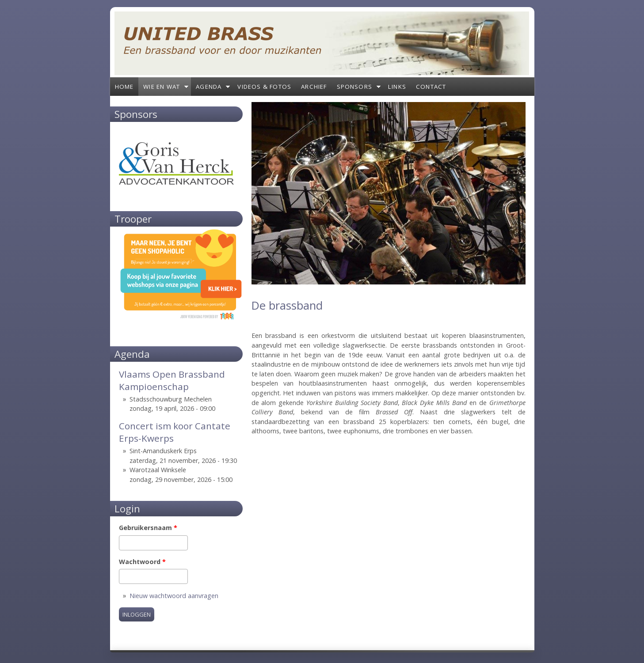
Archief (314, 87)
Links (397, 87)
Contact (431, 87)
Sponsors (355, 87)
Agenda (209, 87)
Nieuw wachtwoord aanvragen (174, 596)
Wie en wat (162, 87)
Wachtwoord (142, 562)
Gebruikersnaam (148, 528)
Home (124, 87)
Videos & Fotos (264, 87)
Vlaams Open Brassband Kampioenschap (172, 380)
